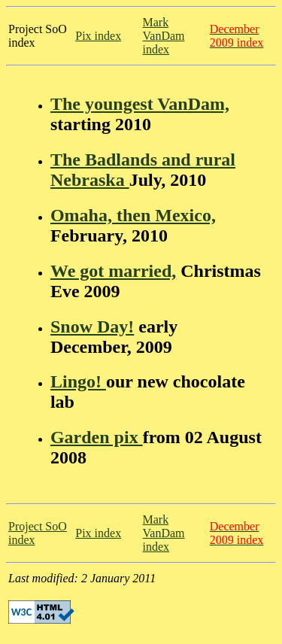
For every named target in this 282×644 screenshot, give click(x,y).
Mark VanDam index (164, 36)
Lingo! (78, 381)
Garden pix (97, 437)
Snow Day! (92, 327)
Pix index (98, 36)
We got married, (113, 271)
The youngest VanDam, (140, 104)
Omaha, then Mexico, (133, 215)
